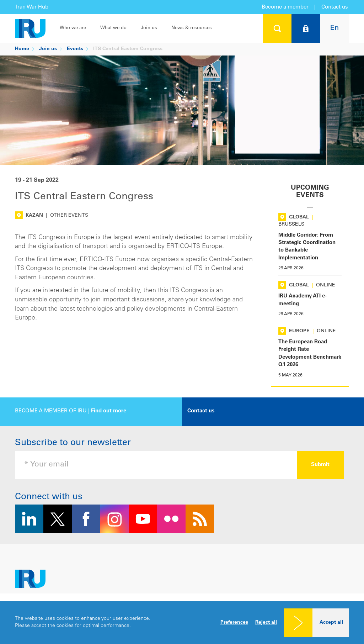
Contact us (335, 7)
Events (75, 49)
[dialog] (182, 623)
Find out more (109, 411)
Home (22, 49)
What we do (113, 28)
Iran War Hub (32, 7)
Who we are (73, 28)
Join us (149, 28)
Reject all (266, 623)
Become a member (285, 7)
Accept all (331, 623)
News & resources (192, 28)
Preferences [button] (234, 623)
